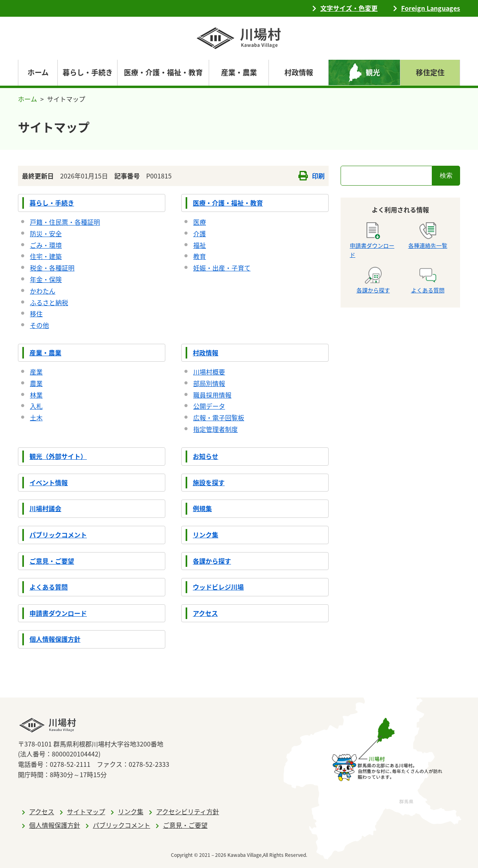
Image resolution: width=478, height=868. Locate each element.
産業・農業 (45, 353)
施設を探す (209, 482)
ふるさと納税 (49, 302)
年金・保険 (46, 279)
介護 (200, 233)
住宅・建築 (46, 256)
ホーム (38, 72)
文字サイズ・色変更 (349, 8)
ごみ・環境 (46, 245)
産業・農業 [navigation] (239, 72)
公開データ (209, 406)
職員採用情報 (212, 395)
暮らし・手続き (52, 203)
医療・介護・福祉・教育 (228, 203)
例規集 (202, 508)
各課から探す (212, 561)
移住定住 (430, 72)
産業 (36, 372)
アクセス (205, 613)
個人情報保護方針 (55, 639)
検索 (446, 175)
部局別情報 (209, 383)
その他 (39, 325)
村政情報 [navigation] (299, 72)
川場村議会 (45, 508)
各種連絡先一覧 (428, 236)
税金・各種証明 (52, 268)
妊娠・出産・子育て (222, 268)
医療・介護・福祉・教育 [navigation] (163, 72)
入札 (36, 406)
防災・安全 (46, 233)
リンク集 (206, 535)
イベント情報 (49, 482)
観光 (373, 72)
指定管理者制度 (215, 429)
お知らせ (206, 456)
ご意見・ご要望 (52, 561)
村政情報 (206, 353)
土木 (36, 417)
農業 (36, 383)
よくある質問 (49, 587)
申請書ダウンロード (58, 613)
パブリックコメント (58, 535)
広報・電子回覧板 (219, 417)
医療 (200, 222)
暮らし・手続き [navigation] (88, 72)
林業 (36, 395)
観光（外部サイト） (58, 456)
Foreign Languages (431, 8)
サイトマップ (86, 811)
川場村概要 (209, 372)
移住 (36, 313)
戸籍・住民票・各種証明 (65, 222)
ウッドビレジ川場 (218, 587)
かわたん (43, 291)
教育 (200, 256)
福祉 (200, 245)
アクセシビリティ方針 (188, 811)
